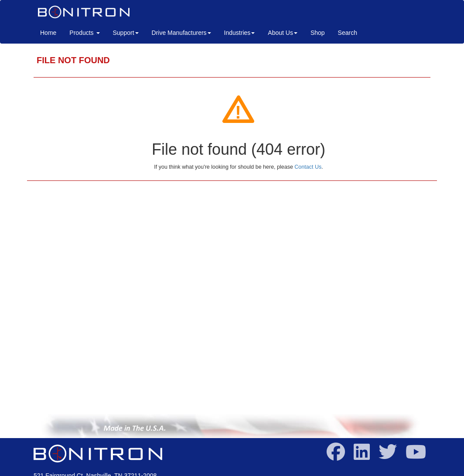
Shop (318, 33)
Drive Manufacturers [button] (181, 33)
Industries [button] (240, 33)
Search (348, 33)
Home (51, 32)
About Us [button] (283, 33)
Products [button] (84, 33)
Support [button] (126, 33)
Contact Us (308, 167)
